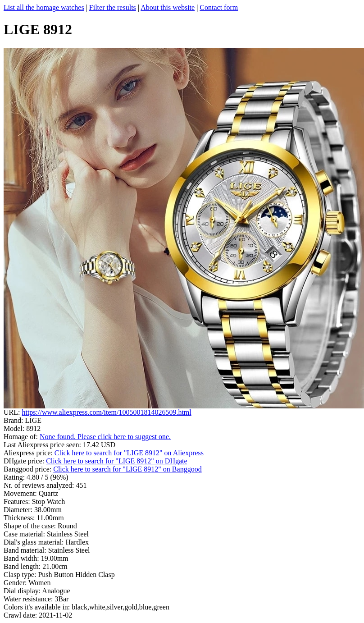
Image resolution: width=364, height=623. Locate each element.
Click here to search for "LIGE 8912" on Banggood (127, 469)
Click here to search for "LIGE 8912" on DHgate (116, 461)
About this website (168, 7)
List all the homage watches (44, 7)
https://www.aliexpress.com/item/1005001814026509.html (106, 412)
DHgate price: (25, 461)
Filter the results (113, 7)
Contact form (219, 7)
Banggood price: (28, 469)
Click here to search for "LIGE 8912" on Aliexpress (129, 453)
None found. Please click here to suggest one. (105, 437)
